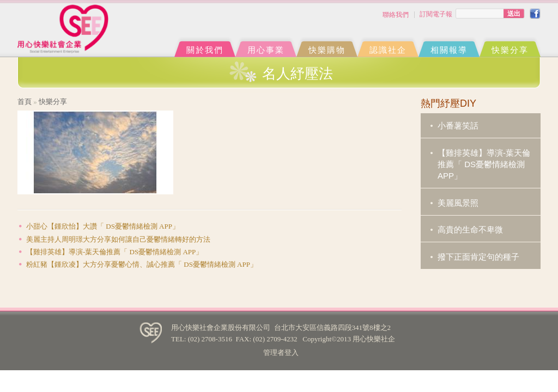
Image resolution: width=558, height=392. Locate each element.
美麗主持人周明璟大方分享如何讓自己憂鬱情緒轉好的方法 (118, 239)
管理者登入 (281, 353)
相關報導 (449, 50)
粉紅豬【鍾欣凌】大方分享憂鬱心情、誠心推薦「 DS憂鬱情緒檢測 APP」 (142, 264)
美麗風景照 (458, 203)
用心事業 (266, 50)
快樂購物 (327, 50)
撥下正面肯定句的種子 (478, 257)
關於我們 (205, 50)
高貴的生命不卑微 (470, 229)
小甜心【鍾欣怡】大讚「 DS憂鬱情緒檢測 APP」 (103, 226)
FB (535, 14)
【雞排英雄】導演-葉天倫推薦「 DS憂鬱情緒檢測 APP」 (114, 252)
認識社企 (388, 50)
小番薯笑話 (458, 125)
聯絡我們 (396, 15)
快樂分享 (510, 50)
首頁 (25, 102)
